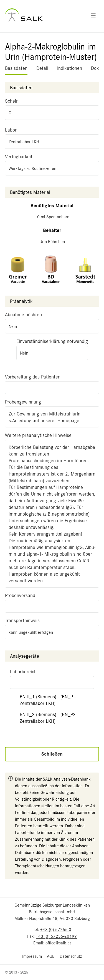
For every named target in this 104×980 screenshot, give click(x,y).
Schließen (52, 754)
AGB (51, 956)
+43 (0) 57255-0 (56, 930)
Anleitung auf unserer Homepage (46, 420)
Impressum (32, 956)
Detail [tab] (42, 68)
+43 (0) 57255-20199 (56, 936)
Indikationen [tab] (70, 68)
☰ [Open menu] (93, 16)
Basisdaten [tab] (16, 68)
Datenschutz (71, 956)
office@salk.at (58, 943)
